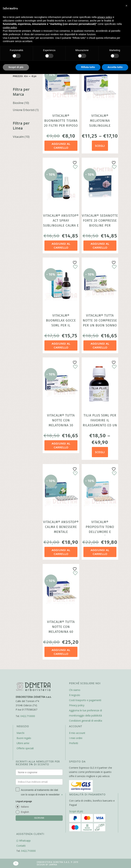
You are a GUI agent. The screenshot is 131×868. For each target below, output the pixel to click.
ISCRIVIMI (39, 818)
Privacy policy (77, 705)
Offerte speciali (25, 748)
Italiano (25, 807)
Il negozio (75, 695)
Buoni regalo (24, 738)
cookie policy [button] (10, 27)
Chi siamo (75, 690)
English (25, 812)
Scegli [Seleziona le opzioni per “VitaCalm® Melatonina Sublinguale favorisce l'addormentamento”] (100, 146)
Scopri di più (76, 811)
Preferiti (73, 743)
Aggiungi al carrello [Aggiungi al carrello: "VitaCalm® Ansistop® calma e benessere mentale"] (61, 552)
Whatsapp (23, 841)
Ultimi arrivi (23, 743)
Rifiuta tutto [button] (88, 67)
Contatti (21, 846)
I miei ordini (76, 738)
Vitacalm (18, 137)
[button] (126, 6)
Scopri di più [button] (16, 67)
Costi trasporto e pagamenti (85, 700)
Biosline (18, 103)
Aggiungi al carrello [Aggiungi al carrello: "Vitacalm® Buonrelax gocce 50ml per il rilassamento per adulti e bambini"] (61, 346)
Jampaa (53, 865)
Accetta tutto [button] (115, 67)
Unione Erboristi (24, 110)
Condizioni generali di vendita (86, 721)
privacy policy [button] (105, 17)
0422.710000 (28, 716)
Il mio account (77, 733)
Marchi (20, 733)
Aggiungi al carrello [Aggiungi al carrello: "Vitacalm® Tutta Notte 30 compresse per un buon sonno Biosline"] (100, 346)
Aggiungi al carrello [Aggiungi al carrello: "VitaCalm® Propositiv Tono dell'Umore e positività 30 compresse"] (100, 552)
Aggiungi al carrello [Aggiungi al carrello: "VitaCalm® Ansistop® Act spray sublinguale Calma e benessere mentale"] (61, 246)
